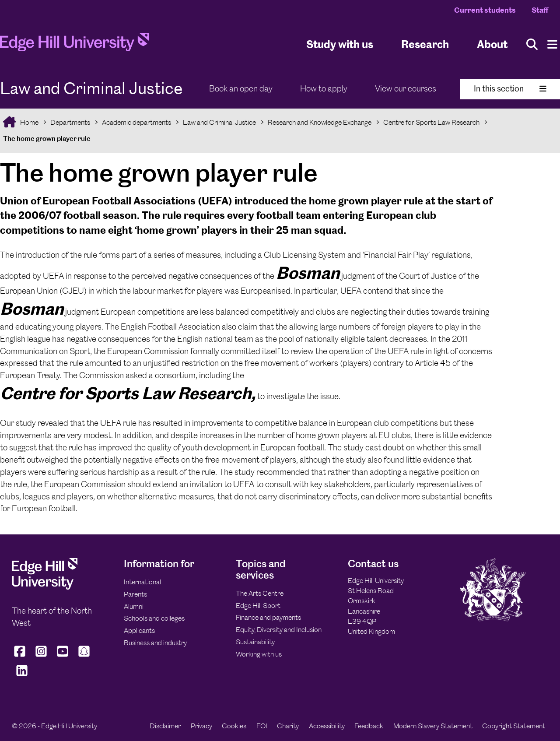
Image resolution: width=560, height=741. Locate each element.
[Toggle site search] (532, 44)
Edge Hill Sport (258, 606)
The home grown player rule (47, 139)
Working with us (259, 654)
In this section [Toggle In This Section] (510, 89)
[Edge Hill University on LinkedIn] (22, 676)
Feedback (369, 726)
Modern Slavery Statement (433, 726)
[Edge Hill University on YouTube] (63, 657)
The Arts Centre (260, 593)
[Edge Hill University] (45, 587)
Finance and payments (268, 617)
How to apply (324, 89)
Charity (288, 726)
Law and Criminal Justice (219, 122)
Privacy (201, 726)
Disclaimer (165, 726)
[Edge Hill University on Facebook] (21, 657)
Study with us (340, 44)
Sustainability (255, 642)
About (492, 44)
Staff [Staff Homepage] (540, 10)
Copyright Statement (514, 726)
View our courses (406, 89)
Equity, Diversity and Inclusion (279, 630)
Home (29, 122)
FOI (262, 726)
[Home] (74, 45)
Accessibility (327, 726)
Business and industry (155, 643)
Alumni (134, 606)
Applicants (139, 630)
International (142, 582)
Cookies (234, 726)
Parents (135, 594)
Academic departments (136, 122)
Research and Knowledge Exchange (320, 122)
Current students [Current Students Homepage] (485, 10)
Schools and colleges (154, 618)
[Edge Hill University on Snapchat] (84, 657)
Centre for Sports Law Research (431, 122)
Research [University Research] (425, 44)
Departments (70, 122)
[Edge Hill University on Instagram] (41, 657)
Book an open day (241, 89)
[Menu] (552, 44)
